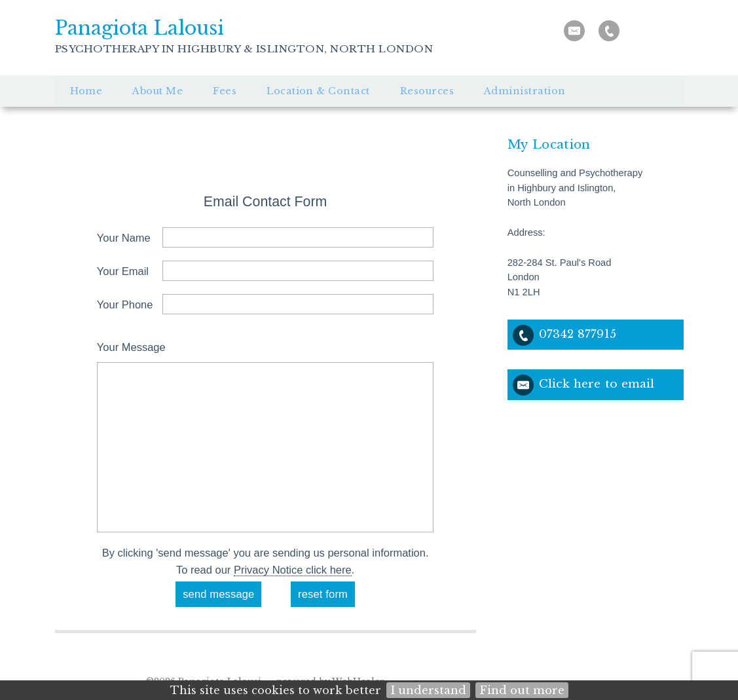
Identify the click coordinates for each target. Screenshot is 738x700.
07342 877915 (578, 334)
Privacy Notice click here (293, 570)
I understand (428, 690)
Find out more (522, 690)
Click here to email (597, 384)
